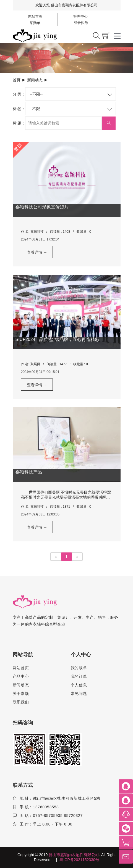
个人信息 (79, 685)
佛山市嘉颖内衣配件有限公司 (74, 855)
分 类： (19, 94)
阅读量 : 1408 (60, 232)
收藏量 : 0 (84, 232)
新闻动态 (35, 80)
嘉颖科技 (37, 232)
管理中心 (80, 16)
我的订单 (79, 676)
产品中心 (21, 676)
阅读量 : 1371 (60, 507)
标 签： (19, 109)
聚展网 (35, 364)
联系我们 (21, 702)
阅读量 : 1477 (57, 364)
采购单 (35, 23)
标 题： (19, 123)
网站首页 (35, 16)
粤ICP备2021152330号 (79, 860)
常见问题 (79, 694)
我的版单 (79, 668)
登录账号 (81, 23)
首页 (17, 80)
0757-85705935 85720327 (58, 816)
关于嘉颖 (21, 694)
